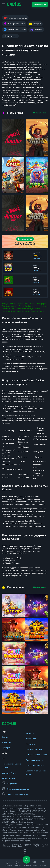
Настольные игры (34, 749)
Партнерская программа (18, 789)
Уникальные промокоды (18, 794)
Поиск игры (10, 36)
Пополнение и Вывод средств (11, 766)
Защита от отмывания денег (36, 773)
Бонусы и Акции (9, 773)
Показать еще (40, 113)
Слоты (5, 737)
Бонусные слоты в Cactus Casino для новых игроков (25, 306)
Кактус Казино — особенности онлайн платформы (24, 304)
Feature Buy (31, 739)
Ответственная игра (35, 765)
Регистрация (40, 4)
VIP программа (8, 778)
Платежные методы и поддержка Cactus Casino (23, 311)
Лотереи (30, 733)
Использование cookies (36, 755)
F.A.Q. (4, 759)
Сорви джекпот (25, 239)
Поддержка (12, 784)
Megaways (31, 744)
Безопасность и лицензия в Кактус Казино (21, 309)
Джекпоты (7, 742)
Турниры (6, 748)
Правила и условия (34, 760)
